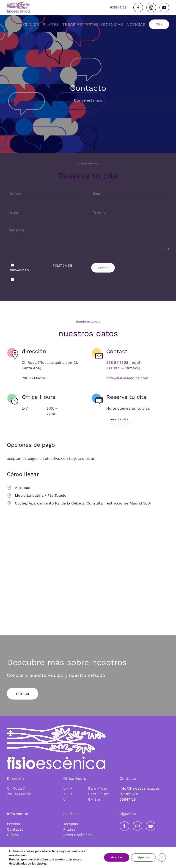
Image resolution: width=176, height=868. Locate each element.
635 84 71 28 (117, 365)
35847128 (128, 799)
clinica (23, 696)
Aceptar (117, 857)
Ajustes (143, 857)
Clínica (13, 835)
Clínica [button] (31, 24)
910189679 (129, 794)
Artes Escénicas (77, 835)
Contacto (15, 829)
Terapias (71, 824)
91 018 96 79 (117, 371)
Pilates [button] (51, 24)
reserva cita (119, 422)
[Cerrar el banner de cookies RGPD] (162, 857)
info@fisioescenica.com (127, 381)
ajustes (41, 864)
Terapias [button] (72, 24)
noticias (136, 24)
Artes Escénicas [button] (104, 24)
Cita (159, 24)
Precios (13, 824)
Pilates (69, 829)
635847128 (118, 7)
